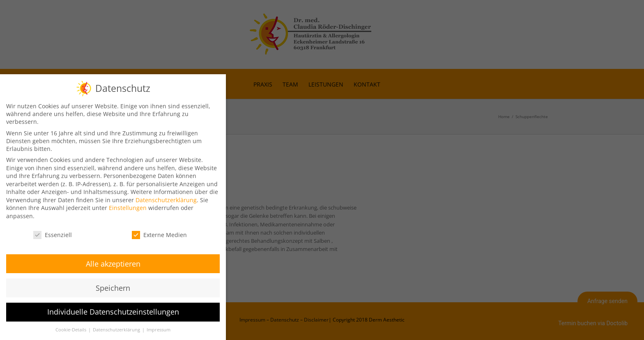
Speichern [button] (113, 287)
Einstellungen (128, 207)
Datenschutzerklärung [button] (117, 329)
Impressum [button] (159, 329)
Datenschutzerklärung (166, 199)
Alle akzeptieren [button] (113, 262)
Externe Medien (159, 234)
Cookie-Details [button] (71, 329)
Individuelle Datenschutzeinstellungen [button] (113, 311)
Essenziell (53, 234)
